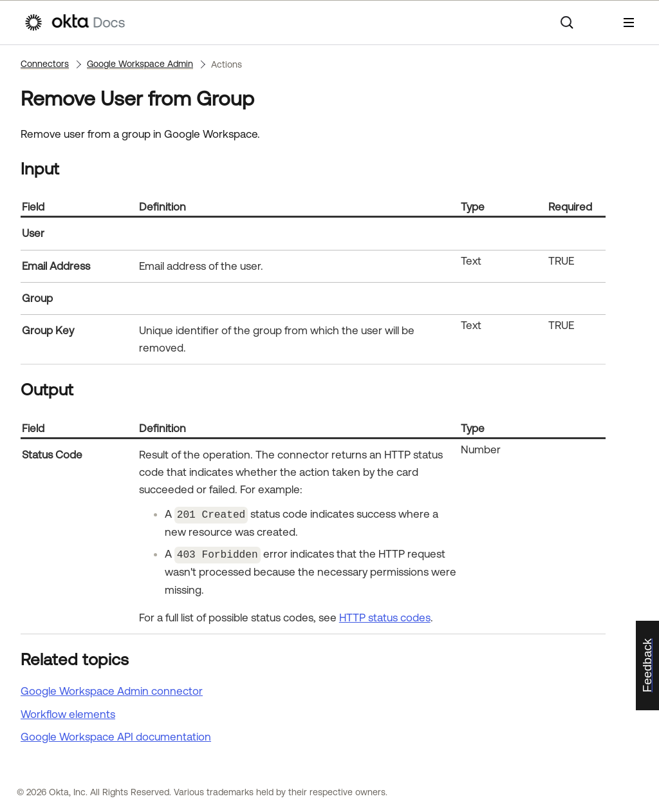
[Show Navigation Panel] (629, 23)
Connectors (45, 64)
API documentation (116, 735)
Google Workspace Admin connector (112, 689)
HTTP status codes (385, 615)
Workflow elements (68, 712)
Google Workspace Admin (140, 64)
